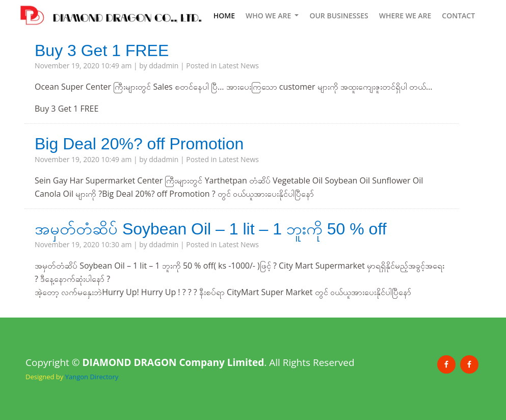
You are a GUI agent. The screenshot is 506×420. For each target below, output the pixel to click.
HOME (224, 15)
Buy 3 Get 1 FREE (102, 50)
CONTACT (458, 16)
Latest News (239, 65)
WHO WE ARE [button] (269, 16)
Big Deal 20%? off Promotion (139, 144)
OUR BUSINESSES (339, 16)
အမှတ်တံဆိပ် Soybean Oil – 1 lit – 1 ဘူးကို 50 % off (211, 229)
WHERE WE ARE (405, 16)
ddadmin (164, 65)
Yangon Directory (92, 377)
